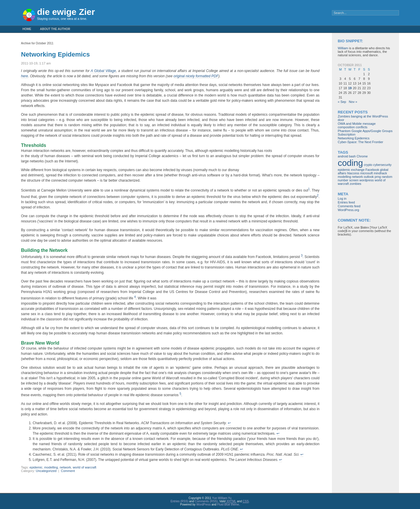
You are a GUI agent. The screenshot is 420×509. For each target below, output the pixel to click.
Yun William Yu (222, 498)
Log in (342, 199)
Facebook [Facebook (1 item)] (372, 170)
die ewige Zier (66, 12)
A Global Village (103, 71)
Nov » (353, 102)
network (65, 467)
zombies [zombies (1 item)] (356, 184)
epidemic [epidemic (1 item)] (344, 170)
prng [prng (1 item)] (378, 177)
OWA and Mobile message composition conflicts (357, 125)
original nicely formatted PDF (196, 76)
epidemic (36, 467)
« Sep (342, 102)
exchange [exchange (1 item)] (358, 170)
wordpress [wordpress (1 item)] (366, 180)
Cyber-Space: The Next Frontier (360, 142)
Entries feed (346, 202)
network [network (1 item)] (357, 177)
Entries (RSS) (180, 501)
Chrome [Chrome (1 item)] (362, 156)
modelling (51, 467)
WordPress (203, 504)
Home (27, 29)
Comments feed (349, 206)
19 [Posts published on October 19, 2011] (350, 88)
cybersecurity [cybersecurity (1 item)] (383, 165)
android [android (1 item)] (343, 156)
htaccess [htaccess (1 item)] (353, 173)
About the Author (55, 29)
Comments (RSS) (206, 501)
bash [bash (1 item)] (352, 156)
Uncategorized (46, 471)
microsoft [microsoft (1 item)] (366, 173)
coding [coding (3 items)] (350, 163)
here (24, 76)
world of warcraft (84, 467)
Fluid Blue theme (228, 504)
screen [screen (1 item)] (354, 180)
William (343, 48)
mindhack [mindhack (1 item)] (380, 173)
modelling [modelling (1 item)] (344, 177)
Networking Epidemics (55, 54)
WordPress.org (348, 210)
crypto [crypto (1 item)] (368, 165)
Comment (68, 471)
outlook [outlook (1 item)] (369, 177)
